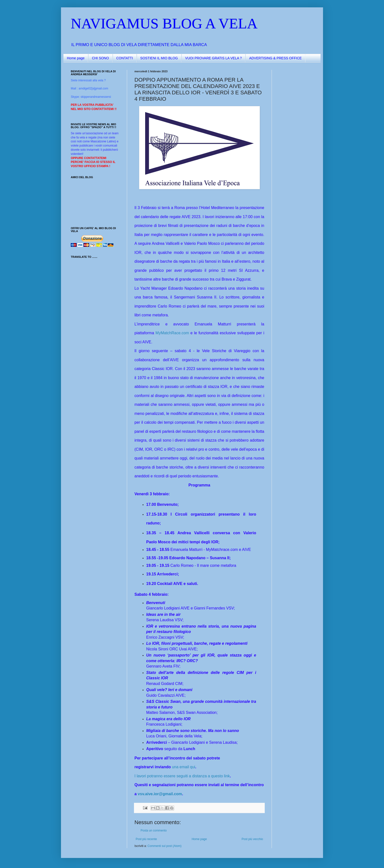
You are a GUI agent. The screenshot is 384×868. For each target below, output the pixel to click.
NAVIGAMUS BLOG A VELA (164, 24)
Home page (76, 58)
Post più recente (146, 839)
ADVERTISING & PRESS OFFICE (275, 58)
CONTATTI (125, 58)
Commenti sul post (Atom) (164, 846)
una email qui (184, 767)
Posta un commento (154, 831)
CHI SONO (100, 58)
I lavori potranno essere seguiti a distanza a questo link (182, 776)
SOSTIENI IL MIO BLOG (159, 58)
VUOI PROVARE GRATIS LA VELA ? (213, 58)
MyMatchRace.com (172, 333)
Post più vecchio (252, 839)
